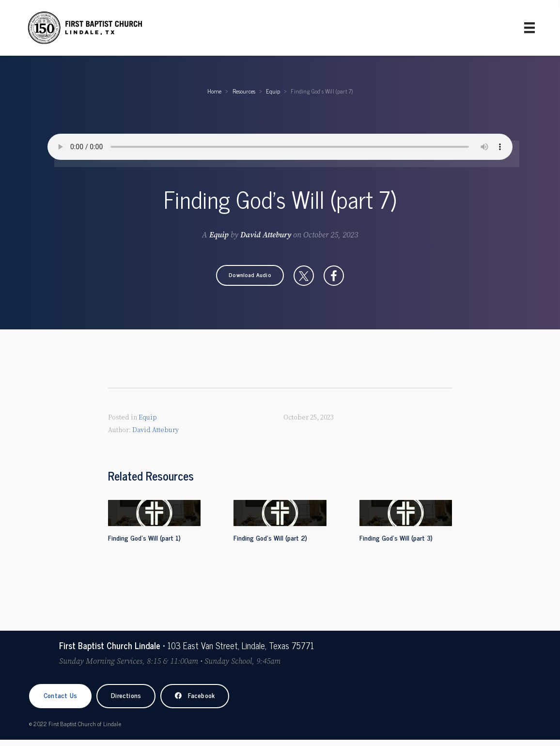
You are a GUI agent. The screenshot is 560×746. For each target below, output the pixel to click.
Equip (273, 91)
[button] (250, 275)
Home (215, 91)
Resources (244, 91)
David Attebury (266, 235)
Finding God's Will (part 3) (396, 537)
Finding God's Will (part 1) (144, 537)
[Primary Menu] (529, 28)
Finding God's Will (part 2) (270, 537)
